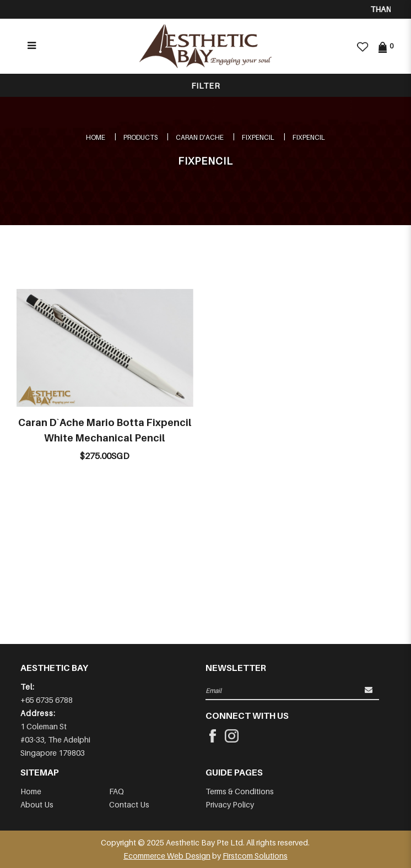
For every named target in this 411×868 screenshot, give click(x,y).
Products (140, 137)
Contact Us (129, 804)
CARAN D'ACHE (200, 137)
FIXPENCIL (258, 137)
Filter (206, 86)
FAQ (117, 791)
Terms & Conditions (240, 791)
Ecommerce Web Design (167, 856)
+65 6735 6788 (47, 700)
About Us (37, 804)
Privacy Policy (230, 804)
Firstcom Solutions (255, 856)
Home (96, 137)
